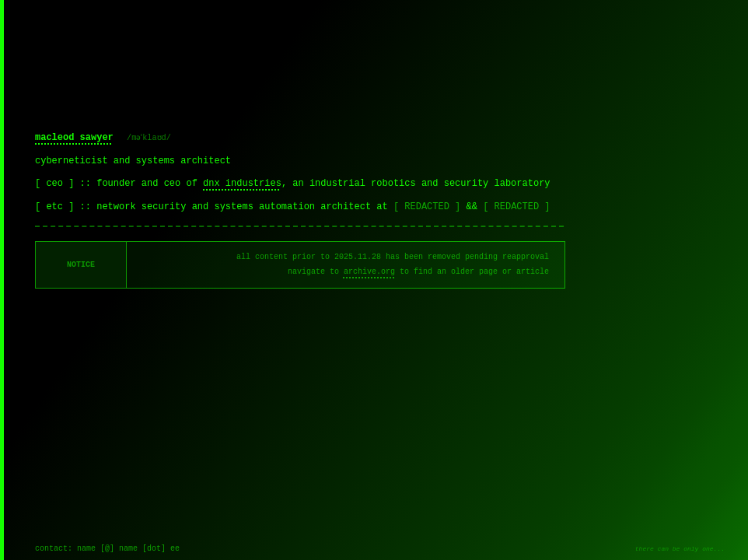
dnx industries (242, 184)
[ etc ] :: (66, 207)
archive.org (369, 272)
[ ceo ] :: (66, 184)
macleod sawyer (74, 138)
